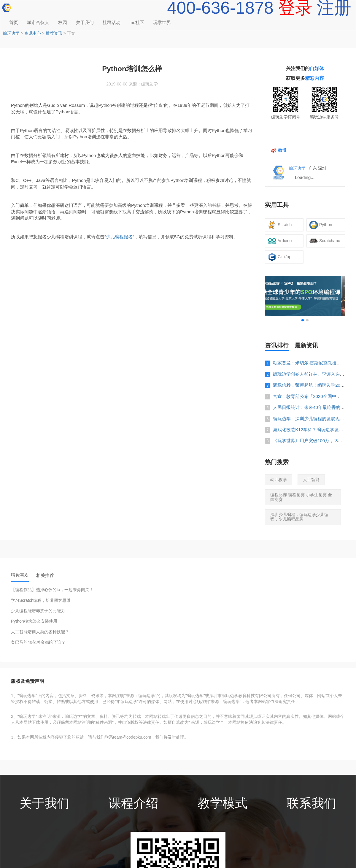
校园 (63, 22)
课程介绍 (133, 803)
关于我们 (85, 22)
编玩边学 (11, 33)
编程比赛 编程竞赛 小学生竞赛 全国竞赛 (301, 497)
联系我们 (311, 803)
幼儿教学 (279, 480)
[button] (303, 320)
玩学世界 (162, 22)
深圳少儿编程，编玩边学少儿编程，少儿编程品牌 (299, 517)
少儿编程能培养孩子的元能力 (38, 611)
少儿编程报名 (119, 237)
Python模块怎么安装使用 (34, 621)
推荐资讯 (54, 33)
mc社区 (137, 22)
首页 (14, 22)
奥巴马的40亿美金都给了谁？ (38, 642)
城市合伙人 (38, 22)
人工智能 (311, 480)
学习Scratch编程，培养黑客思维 (41, 600)
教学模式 (223, 803)
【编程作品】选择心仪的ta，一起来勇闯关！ (52, 590)
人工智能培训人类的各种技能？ (40, 632)
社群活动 (112, 22)
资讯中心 (33, 33)
